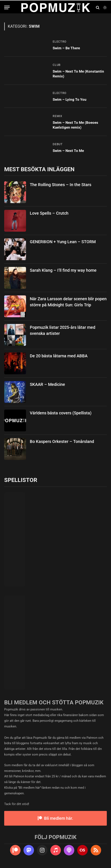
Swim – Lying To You (70, 99)
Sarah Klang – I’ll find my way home (63, 270)
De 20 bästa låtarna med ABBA (59, 356)
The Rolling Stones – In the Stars (61, 185)
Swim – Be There (66, 48)
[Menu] (7, 7)
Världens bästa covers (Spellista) (61, 413)
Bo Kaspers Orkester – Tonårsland (62, 441)
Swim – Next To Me (68, 151)
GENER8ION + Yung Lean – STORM (63, 242)
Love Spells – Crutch (49, 213)
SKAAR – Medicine (47, 384)
